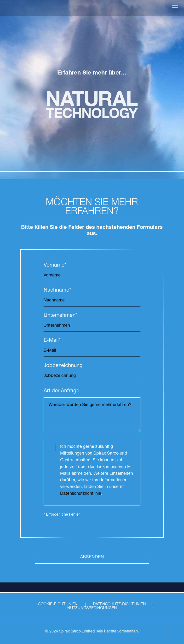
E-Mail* (52, 341)
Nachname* (57, 291)
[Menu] (175, 8)
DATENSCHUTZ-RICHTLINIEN (119, 605)
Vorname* (55, 266)
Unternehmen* (60, 316)
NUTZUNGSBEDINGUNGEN (92, 608)
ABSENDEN (92, 557)
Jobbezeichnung (63, 366)
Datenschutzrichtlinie (81, 494)
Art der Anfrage (61, 391)
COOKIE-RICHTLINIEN (58, 605)
